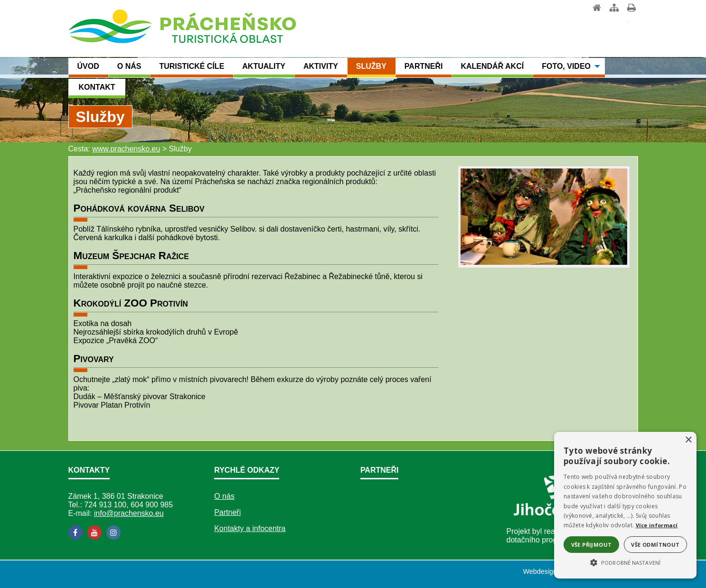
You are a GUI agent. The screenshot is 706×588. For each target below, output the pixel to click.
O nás (224, 496)
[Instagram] (113, 532)
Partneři (227, 512)
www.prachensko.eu (126, 149)
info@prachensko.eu (129, 513)
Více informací (657, 525)
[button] (625, 562)
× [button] (688, 440)
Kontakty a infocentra (250, 528)
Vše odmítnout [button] (655, 545)
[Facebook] (75, 532)
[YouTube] (94, 532)
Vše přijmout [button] (592, 545)
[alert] (625, 505)
